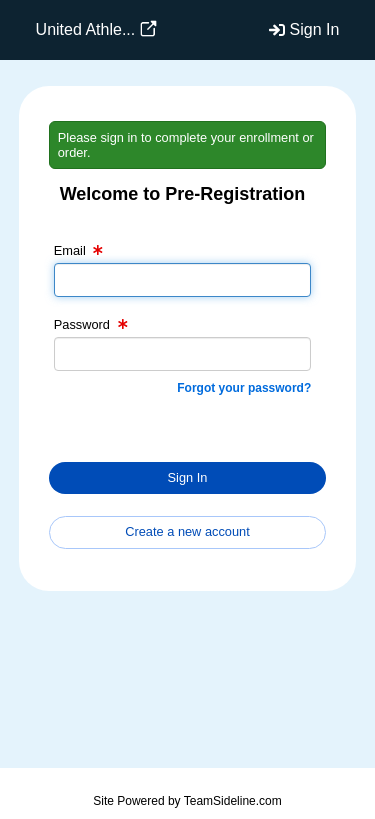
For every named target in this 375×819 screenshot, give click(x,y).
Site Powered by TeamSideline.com (187, 801)
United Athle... (86, 29)
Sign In (315, 29)
